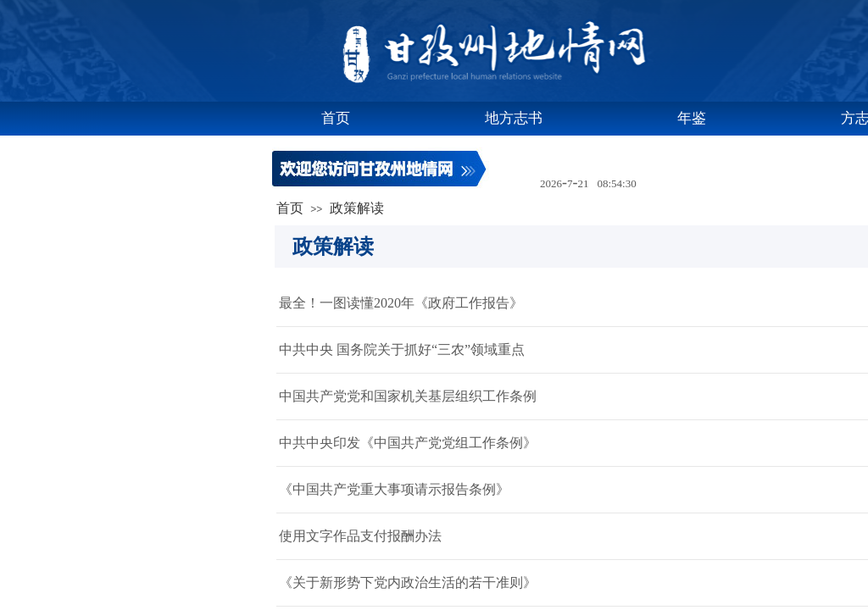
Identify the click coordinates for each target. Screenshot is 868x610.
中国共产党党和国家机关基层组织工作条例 (408, 396)
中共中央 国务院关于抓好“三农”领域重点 (402, 349)
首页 (336, 118)
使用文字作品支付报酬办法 (360, 536)
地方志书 (514, 118)
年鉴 (692, 118)
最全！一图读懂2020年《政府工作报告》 (401, 303)
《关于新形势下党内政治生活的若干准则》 (408, 582)
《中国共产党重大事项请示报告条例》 (394, 489)
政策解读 (357, 208)
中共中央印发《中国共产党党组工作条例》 (408, 443)
